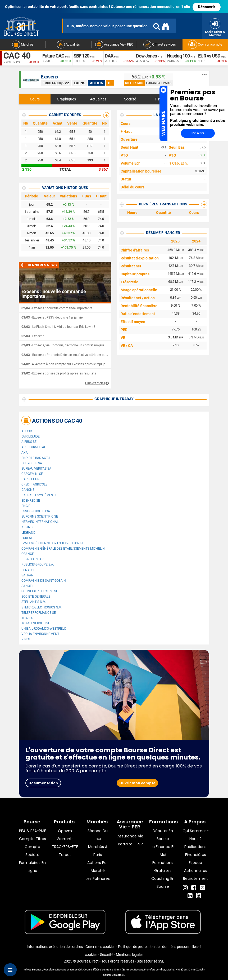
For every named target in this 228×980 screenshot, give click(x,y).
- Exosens (33, 336)
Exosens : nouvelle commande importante (54, 294)
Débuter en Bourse (163, 835)
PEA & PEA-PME (33, 831)
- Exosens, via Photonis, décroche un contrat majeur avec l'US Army (74, 345)
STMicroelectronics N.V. (42, 607)
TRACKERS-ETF (65, 847)
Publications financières (195, 851)
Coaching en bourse (163, 882)
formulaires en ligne (32, 867)
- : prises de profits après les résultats (59, 373)
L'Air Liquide (31, 436)
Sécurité (107, 955)
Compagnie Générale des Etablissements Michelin (63, 549)
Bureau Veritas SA (36, 469)
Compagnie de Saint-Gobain (44, 581)
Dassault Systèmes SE (39, 495)
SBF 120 (81, 56)
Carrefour (30, 479)
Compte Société (32, 851)
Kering (27, 527)
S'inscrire (198, 133)
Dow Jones (146, 56)
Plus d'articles (95, 383)
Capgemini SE (32, 474)
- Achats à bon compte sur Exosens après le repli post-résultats (72, 364)
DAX (109, 56)
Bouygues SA (32, 463)
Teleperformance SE (39, 613)
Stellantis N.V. (34, 602)
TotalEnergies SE (36, 623)
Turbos (65, 855)
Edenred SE (31, 501)
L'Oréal (27, 538)
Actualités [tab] (98, 99)
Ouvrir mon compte (137, 783)
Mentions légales (130, 955)
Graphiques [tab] (66, 99)
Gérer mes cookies (100, 947)
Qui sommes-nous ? (196, 835)
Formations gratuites (163, 867)
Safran (28, 575)
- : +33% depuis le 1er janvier (53, 317)
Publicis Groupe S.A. (38, 564)
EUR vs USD (209, 56)
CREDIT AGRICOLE (34, 484)
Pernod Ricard (33, 559)
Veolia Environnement (40, 634)
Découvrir (207, 7)
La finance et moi (163, 851)
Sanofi (27, 586)
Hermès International (40, 522)
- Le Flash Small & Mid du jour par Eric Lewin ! (58, 327)
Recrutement (195, 879)
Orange (28, 554)
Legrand (28, 533)
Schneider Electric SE (40, 591)
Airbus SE (29, 442)
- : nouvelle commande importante (57, 308)
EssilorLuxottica (36, 511)
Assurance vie (130, 836)
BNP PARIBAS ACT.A (36, 458)
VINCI (26, 639)
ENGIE (26, 506)
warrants (65, 839)
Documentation (43, 783)
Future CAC (53, 56)
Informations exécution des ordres (55, 947)
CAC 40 (17, 56)
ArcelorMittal (34, 447)
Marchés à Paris (98, 851)
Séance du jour (98, 835)
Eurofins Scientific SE (40, 517)
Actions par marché (98, 867)
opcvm (65, 831)
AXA (25, 453)
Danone (28, 490)
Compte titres (33, 839)
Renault (28, 570)
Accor (27, 431)
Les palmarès (98, 879)
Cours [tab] (35, 99)
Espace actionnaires (196, 867)
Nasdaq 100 (178, 56)
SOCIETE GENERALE (36, 597)
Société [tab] (130, 99)
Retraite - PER (130, 844)
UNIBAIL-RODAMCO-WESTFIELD (44, 629)
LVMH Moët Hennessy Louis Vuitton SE (53, 543)
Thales (27, 618)
